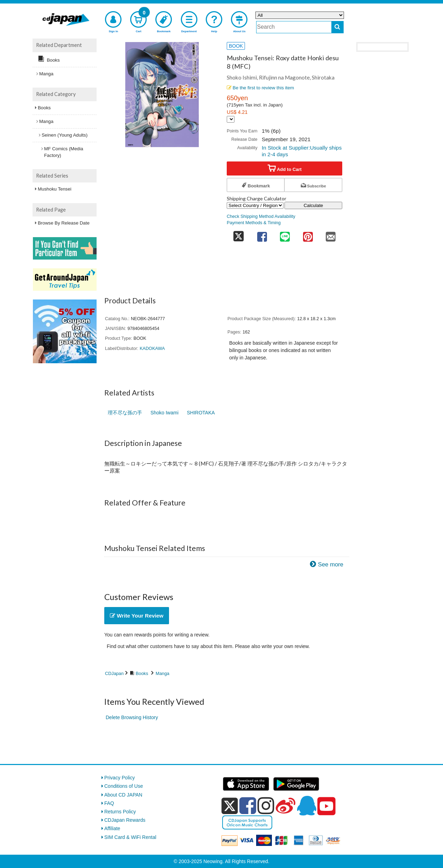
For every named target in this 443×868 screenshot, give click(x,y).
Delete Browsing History (132, 717)
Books (142, 673)
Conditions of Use (124, 786)
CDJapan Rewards (125, 820)
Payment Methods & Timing (254, 223)
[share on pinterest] (308, 235)
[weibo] (286, 806)
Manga (163, 673)
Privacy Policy (119, 778)
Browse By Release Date (64, 223)
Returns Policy (120, 812)
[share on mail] (331, 235)
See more (331, 564)
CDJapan (114, 673)
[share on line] (285, 235)
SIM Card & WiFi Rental (130, 837)
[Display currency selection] (231, 119)
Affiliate (112, 828)
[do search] (337, 27)
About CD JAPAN (123, 795)
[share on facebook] (262, 235)
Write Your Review (137, 616)
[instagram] (266, 806)
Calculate (314, 205)
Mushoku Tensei (55, 189)
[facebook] (248, 806)
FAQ (109, 803)
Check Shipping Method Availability (261, 216)
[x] (230, 806)
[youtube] (326, 806)
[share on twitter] (239, 235)
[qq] (307, 806)
